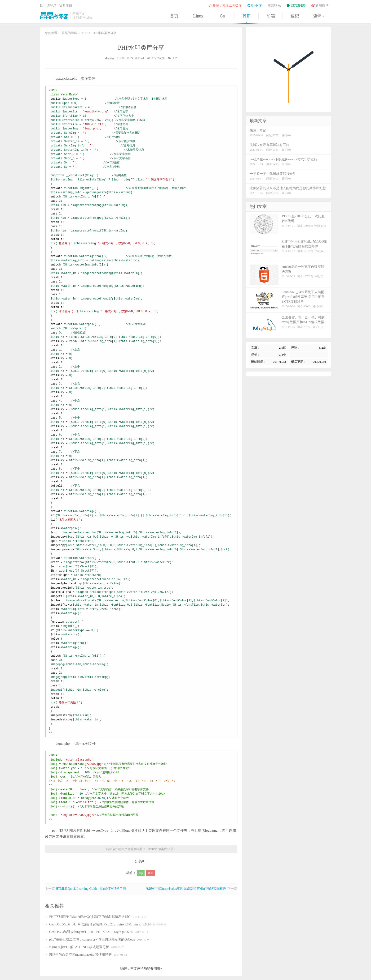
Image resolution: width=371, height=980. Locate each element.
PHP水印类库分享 (141, 48)
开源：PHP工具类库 (225, 6)
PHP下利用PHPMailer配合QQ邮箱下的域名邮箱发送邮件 (90, 917)
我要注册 (66, 6)
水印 (151, 873)
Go (222, 16)
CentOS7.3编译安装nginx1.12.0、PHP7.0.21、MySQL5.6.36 (91, 932)
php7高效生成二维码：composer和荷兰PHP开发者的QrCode (92, 939)
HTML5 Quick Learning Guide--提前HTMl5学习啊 (91, 889)
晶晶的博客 (54, 16)
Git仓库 (255, 6)
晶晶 (111, 58)
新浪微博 (320, 6)
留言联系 (274, 6)
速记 (295, 16)
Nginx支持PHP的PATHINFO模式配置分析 (79, 947)
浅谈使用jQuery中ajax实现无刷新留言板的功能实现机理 (186, 889)
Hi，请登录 (48, 6)
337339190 (296, 6)
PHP (246, 16)
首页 (174, 16)
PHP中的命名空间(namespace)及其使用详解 (80, 955)
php (141, 873)
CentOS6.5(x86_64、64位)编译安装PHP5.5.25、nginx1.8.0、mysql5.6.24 (100, 924)
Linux (198, 16)
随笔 (319, 16)
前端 (271, 16)
